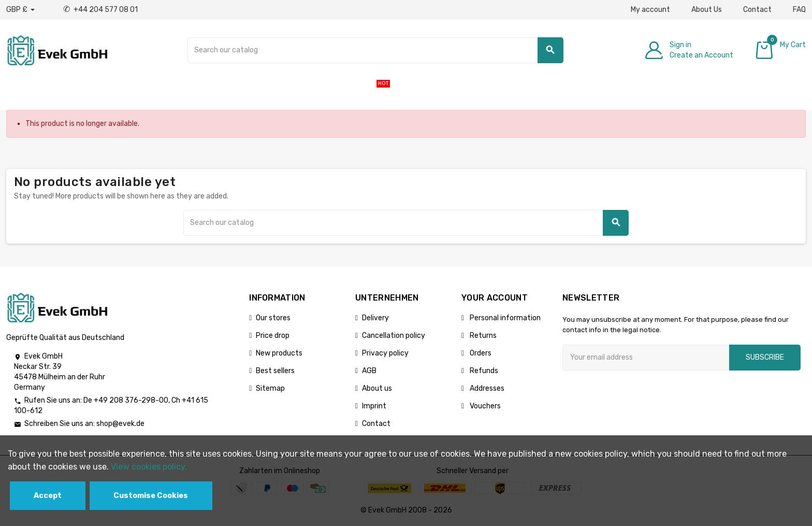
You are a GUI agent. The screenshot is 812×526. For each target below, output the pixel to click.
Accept (48, 496)
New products (279, 353)
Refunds (483, 371)
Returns (482, 336)
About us (377, 388)
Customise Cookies (151, 496)
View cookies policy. (149, 467)
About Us (707, 10)
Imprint (374, 406)
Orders (480, 353)
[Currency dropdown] (20, 10)
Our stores (273, 318)
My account (650, 10)
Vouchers (484, 406)
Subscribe (765, 357)
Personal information (504, 318)
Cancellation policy (394, 336)
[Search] (375, 50)
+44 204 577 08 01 (100, 10)
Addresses (486, 388)
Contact (757, 10)
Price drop (273, 336)
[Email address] (646, 358)
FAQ (799, 10)
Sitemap (270, 388)
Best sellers (275, 371)
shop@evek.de (120, 424)
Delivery (375, 318)
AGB (369, 371)
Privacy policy (385, 353)
